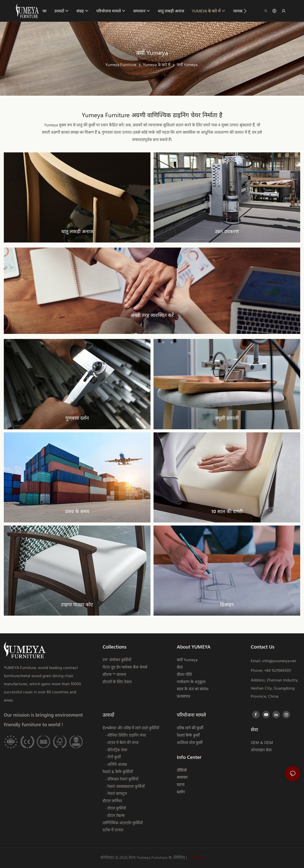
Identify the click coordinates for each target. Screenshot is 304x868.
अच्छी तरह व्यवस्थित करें (152, 315)
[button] (245, 11)
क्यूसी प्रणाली (227, 418)
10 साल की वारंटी (227, 511)
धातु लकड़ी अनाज (77, 231)
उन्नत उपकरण (227, 231)
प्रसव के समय (77, 511)
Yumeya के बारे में (157, 65)
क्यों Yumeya (187, 65)
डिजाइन (227, 604)
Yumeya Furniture (121, 65)
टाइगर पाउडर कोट (77, 604)
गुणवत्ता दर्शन (77, 418)
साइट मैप (197, 858)
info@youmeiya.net (279, 661)
